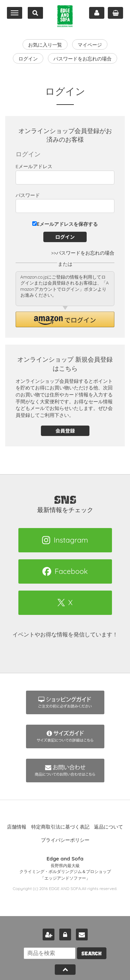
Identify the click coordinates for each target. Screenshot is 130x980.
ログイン (28, 59)
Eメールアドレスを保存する (65, 224)
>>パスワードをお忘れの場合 (83, 253)
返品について (109, 827)
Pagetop (65, 970)
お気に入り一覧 (45, 45)
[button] (65, 319)
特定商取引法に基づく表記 (60, 827)
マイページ (97, 13)
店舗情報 (17, 827)
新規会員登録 (49, 934)
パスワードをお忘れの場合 (83, 59)
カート (115, 13)
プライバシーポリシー (65, 840)
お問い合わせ (82, 934)
